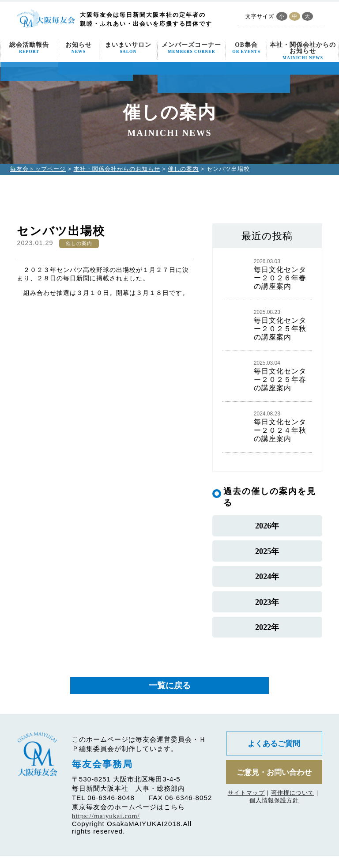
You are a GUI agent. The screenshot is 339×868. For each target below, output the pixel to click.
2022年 (267, 638)
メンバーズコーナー (191, 48)
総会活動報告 (29, 48)
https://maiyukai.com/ (106, 828)
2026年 (267, 527)
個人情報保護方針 (274, 814)
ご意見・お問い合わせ (274, 785)
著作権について (293, 806)
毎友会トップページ (38, 169)
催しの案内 (183, 169)
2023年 (267, 610)
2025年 (267, 554)
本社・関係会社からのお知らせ (303, 51)
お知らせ (79, 48)
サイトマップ (246, 806)
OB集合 (246, 48)
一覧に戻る (170, 697)
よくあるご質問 (274, 756)
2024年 (267, 582)
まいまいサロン (128, 48)
